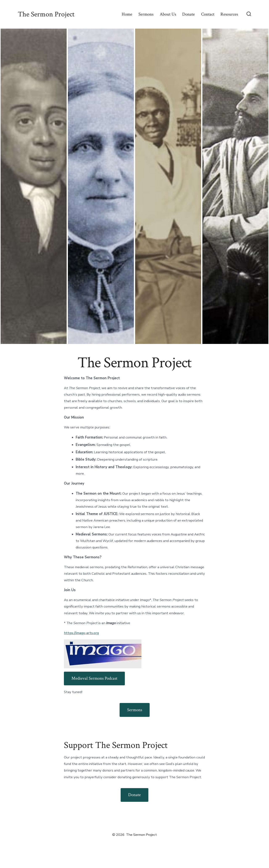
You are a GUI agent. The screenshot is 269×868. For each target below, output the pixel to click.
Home (127, 14)
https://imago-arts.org (81, 633)
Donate (189, 14)
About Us (168, 14)
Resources (229, 14)
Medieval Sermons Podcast (94, 678)
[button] (34, 186)
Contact (208, 14)
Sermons (146, 14)
